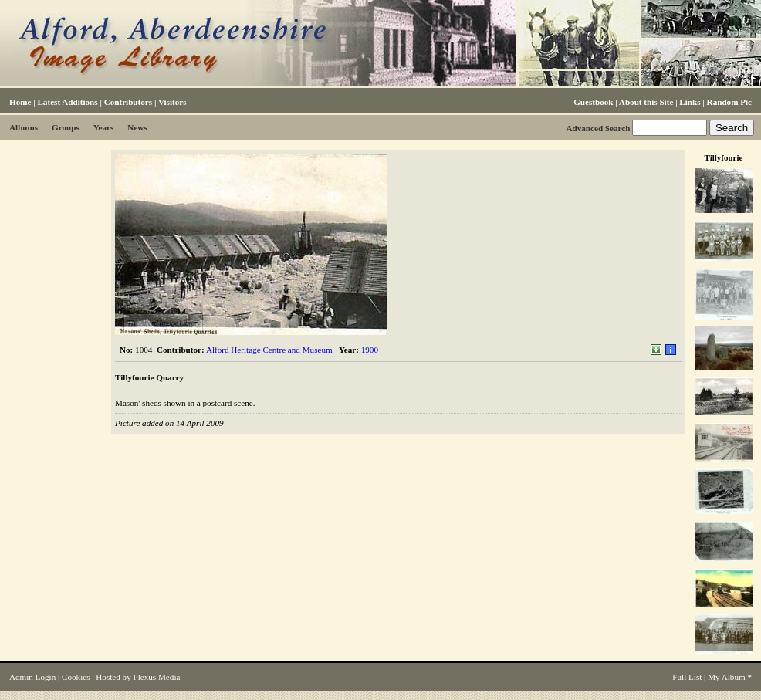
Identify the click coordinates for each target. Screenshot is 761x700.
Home (20, 102)
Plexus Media (157, 677)
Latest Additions (67, 102)
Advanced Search (598, 128)
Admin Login (32, 677)
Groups (66, 127)
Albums (24, 127)
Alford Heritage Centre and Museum (269, 350)
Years (104, 127)
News (137, 127)
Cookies (76, 677)
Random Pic (729, 102)
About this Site (646, 102)
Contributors (128, 102)
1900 (370, 350)
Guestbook (593, 102)
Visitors (172, 102)
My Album (727, 677)
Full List (687, 677)
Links (690, 102)
